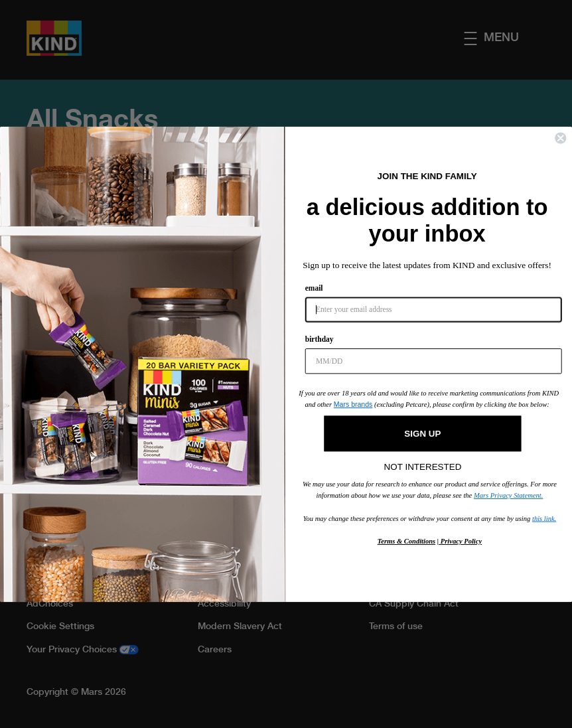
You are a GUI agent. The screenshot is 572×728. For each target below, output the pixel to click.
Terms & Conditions (406, 541)
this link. (544, 518)
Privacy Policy (460, 541)
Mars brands (353, 404)
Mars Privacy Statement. (508, 495)
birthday (320, 339)
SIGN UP (422, 433)
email (314, 288)
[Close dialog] (560, 138)
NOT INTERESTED (423, 463)
